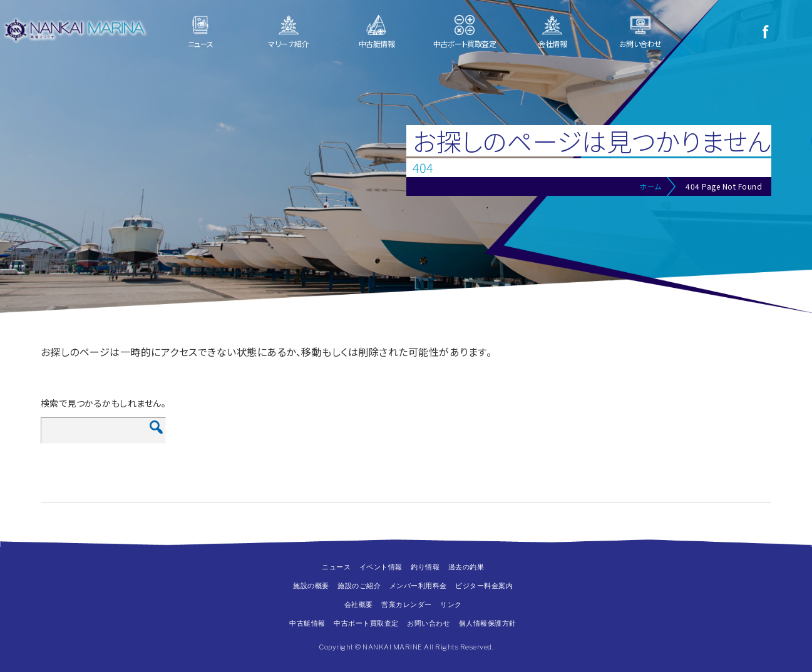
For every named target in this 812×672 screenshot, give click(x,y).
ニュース (201, 43)
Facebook (765, 31)
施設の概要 (311, 586)
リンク (451, 604)
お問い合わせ (640, 43)
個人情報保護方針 (488, 623)
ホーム (650, 186)
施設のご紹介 (359, 586)
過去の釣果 (466, 567)
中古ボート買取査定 (465, 43)
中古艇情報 (377, 43)
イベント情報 (381, 567)
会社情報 (552, 43)
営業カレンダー (407, 604)
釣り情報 (425, 567)
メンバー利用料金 (418, 586)
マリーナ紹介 (288, 43)
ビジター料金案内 (484, 586)
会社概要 (359, 604)
